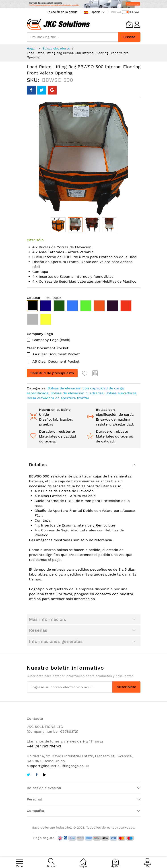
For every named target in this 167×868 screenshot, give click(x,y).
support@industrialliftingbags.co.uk (58, 766)
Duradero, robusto (112, 431)
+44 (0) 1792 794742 (44, 746)
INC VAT (116, 12)
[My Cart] (129, 24)
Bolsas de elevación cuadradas (77, 393)
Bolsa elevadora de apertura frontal (58, 398)
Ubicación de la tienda (62, 12)
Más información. (47, 619)
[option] (32, 306)
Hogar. (32, 48)
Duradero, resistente (57, 431)
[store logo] (58, 24)
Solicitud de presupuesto (52, 373)
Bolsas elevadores (56, 48)
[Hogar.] (83, 859)
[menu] (19, 862)
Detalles (38, 465)
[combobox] (72, 37)
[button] (58, 225)
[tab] (84, 465)
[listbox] (84, 314)
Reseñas (38, 630)
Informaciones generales (56, 641)
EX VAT (135, 12)
